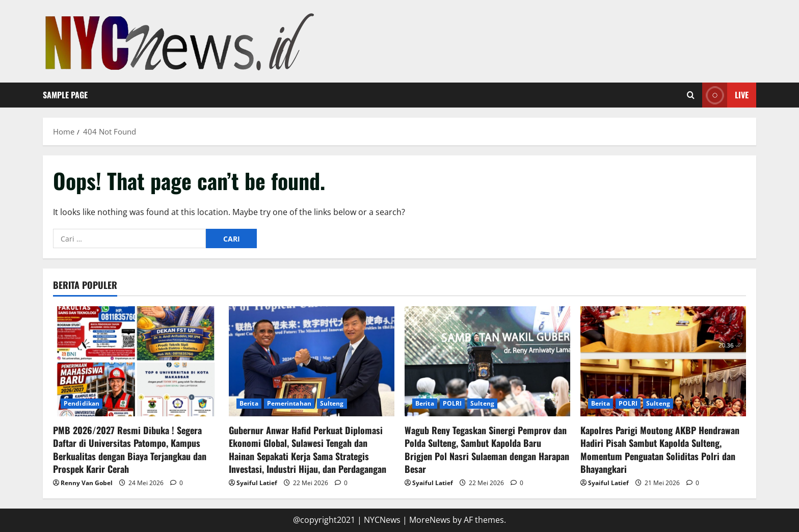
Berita (249, 403)
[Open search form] (691, 95)
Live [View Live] (725, 95)
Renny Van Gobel (87, 483)
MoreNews (430, 520)
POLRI (452, 403)
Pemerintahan (289, 403)
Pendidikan (82, 403)
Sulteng (332, 403)
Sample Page (65, 95)
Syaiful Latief (257, 483)
